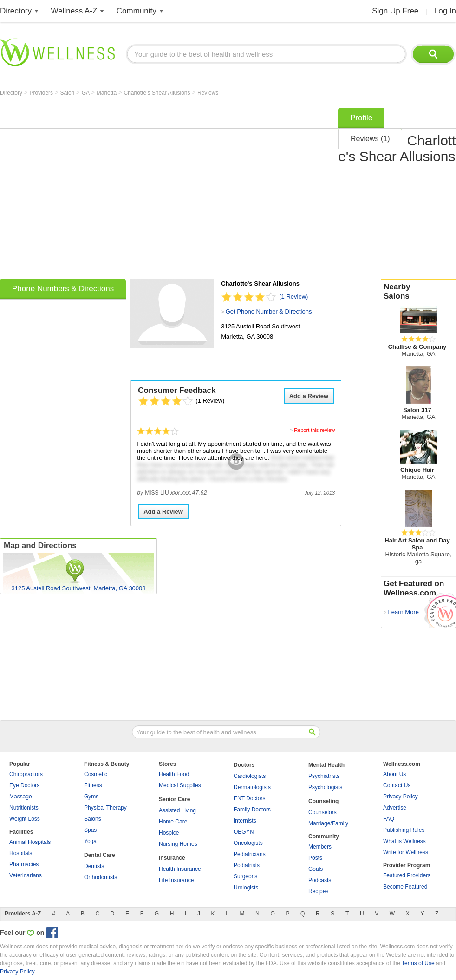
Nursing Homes (178, 844)
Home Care (173, 822)
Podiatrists (247, 865)
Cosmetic (96, 774)
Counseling (323, 801)
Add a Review (309, 396)
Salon (68, 93)
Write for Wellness (406, 852)
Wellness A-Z (74, 11)
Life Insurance (176, 880)
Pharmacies (24, 864)
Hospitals (21, 853)
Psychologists (325, 787)
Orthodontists (101, 877)
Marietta (107, 93)
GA (86, 93)
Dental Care (100, 855)
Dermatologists (252, 787)
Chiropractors (26, 774)
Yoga (90, 841)
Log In (445, 11)
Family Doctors (252, 810)
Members (320, 847)
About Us (394, 774)
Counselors (322, 812)
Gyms (91, 797)
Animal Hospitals (30, 842)
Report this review (314, 430)
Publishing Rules (404, 830)
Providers (42, 93)
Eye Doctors (24, 785)
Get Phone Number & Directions (269, 311)
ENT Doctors (249, 798)
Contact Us (397, 785)
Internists (245, 821)
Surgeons (245, 876)
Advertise (395, 808)
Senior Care (174, 799)
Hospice (169, 833)
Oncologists (248, 843)
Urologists (246, 888)
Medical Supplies (180, 785)
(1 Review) (293, 297)
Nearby (418, 292)
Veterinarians (26, 875)
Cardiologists (250, 776)
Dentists (94, 866)
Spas (90, 830)
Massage (21, 797)
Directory (16, 11)
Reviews (208, 93)
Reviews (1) (370, 139)
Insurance (172, 858)
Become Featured (405, 887)
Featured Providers (407, 875)
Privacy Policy (401, 797)
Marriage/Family (328, 823)
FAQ (389, 819)
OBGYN (244, 832)
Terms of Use (418, 963)
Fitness (93, 785)
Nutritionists (24, 808)
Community (137, 11)
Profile (361, 118)
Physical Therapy (105, 808)
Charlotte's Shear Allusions (158, 93)
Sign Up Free (395, 11)
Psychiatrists (324, 776)
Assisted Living (177, 810)
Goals (316, 869)
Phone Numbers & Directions (63, 289)
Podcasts (320, 880)
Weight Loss (25, 819)
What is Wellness (404, 841)
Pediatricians (250, 854)
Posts (315, 858)
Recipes (318, 891)
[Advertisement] (87, 190)
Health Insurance (180, 869)
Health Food (174, 774)
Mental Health (326, 765)
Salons (93, 819)
